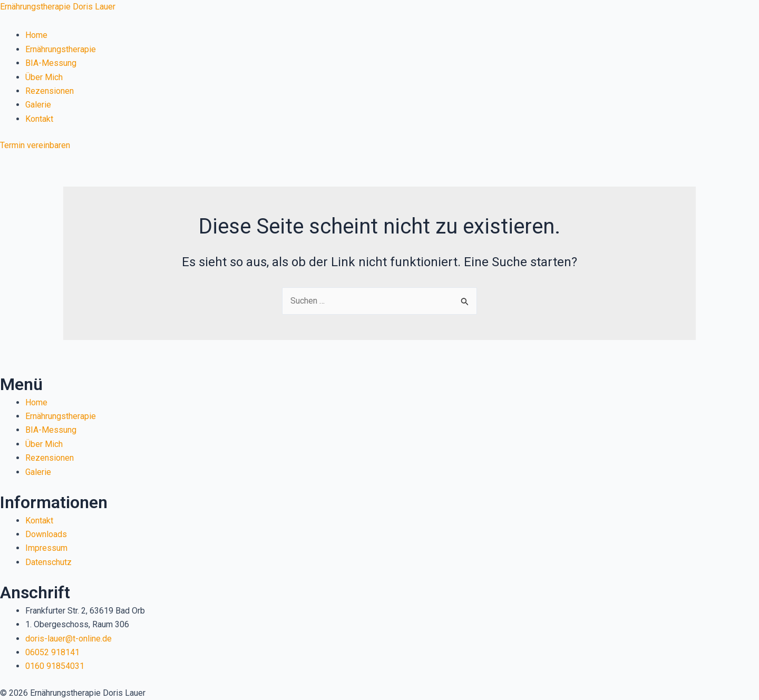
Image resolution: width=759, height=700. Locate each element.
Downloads (46, 534)
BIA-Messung (51, 63)
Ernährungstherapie (61, 49)
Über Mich (44, 77)
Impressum (46, 548)
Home (36, 35)
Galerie (38, 105)
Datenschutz (48, 562)
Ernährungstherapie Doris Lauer (58, 7)
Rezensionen (50, 91)
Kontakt (39, 119)
